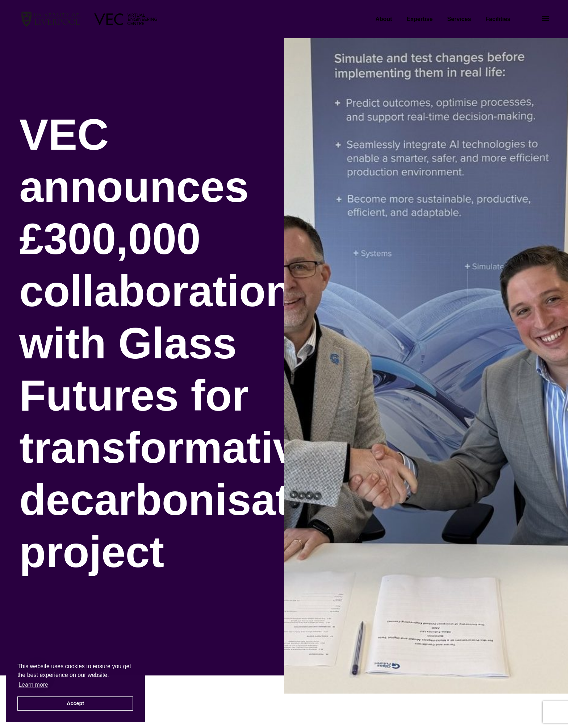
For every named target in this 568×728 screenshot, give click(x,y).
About (384, 19)
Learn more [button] (33, 685)
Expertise (419, 19)
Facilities (498, 19)
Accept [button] (75, 703)
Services (459, 19)
